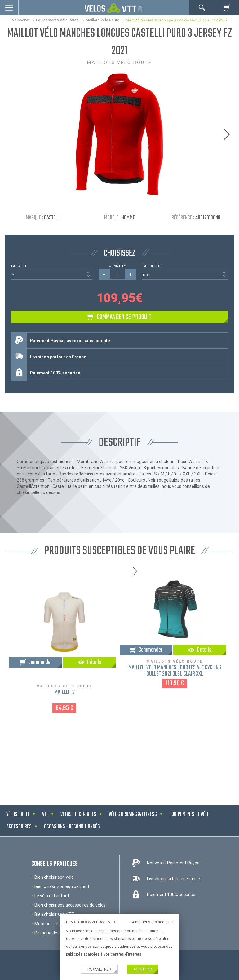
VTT (45, 814)
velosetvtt (21, 20)
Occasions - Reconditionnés (72, 827)
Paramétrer (99, 969)
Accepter (143, 969)
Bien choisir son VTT (54, 914)
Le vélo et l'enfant (52, 896)
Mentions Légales (52, 924)
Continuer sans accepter (152, 922)
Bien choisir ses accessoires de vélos (70, 905)
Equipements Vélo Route (58, 20)
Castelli (52, 218)
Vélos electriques (78, 814)
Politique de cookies (54, 933)
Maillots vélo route (103, 20)
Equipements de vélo (189, 814)
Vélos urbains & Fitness (133, 814)
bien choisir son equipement (62, 886)
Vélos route (18, 814)
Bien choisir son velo (54, 877)
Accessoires (19, 827)
